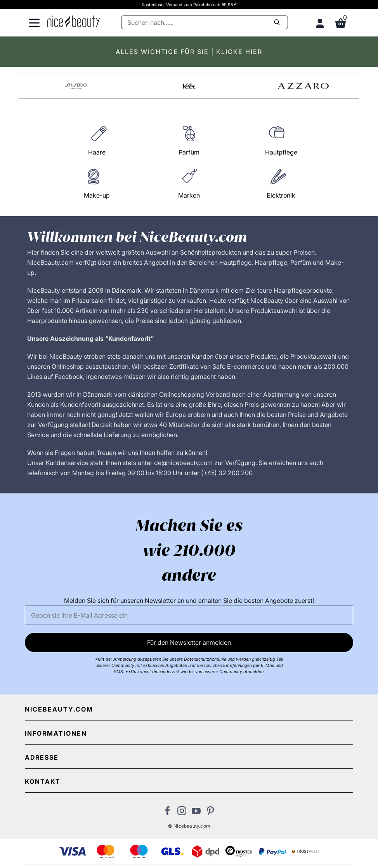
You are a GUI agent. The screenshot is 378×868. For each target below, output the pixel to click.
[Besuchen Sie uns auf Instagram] (182, 813)
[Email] (189, 615)
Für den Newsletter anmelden (189, 642)
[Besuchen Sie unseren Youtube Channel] (196, 813)
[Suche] (205, 22)
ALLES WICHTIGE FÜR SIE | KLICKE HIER (189, 52)
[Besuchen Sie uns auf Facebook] (167, 813)
